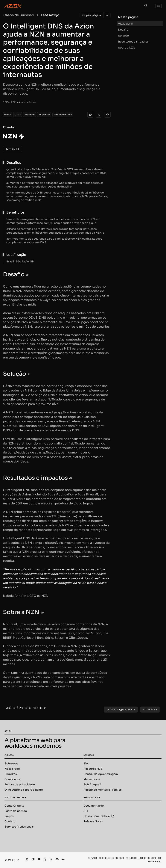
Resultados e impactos (133, 42)
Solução (123, 36)
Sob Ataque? (92, 784)
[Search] (146, 6)
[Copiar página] (92, 15)
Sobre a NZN (127, 48)
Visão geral (125, 24)
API (86, 811)
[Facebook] (107, 115)
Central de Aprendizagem (101, 774)
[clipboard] (90, 115)
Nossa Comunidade (99, 816)
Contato (10, 821)
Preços (9, 816)
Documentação (94, 806)
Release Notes (93, 821)
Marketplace (92, 779)
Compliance (13, 779)
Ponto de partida (16, 811)
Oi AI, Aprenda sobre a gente (24, 790)
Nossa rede (12, 769)
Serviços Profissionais (19, 827)
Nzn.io (12, 149)
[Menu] (159, 6)
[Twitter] (99, 115)
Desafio (123, 30)
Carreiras (11, 774)
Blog (86, 763)
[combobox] (11, 860)
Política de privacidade (20, 784)
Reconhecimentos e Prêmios (103, 790)
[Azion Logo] (13, 6)
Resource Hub (93, 769)
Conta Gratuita (14, 806)
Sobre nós (11, 763)
